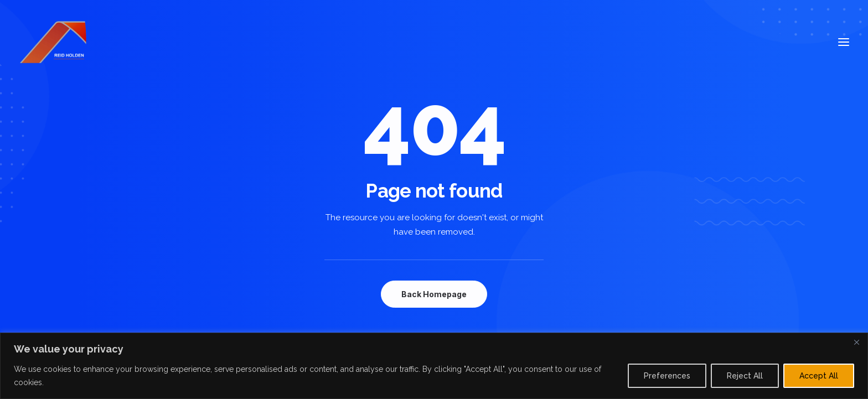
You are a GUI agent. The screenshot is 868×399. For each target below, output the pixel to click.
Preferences (667, 376)
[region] (434, 366)
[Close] (856, 342)
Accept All (819, 376)
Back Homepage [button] (434, 294)
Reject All (745, 376)
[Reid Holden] (54, 42)
